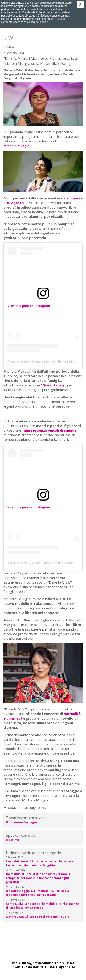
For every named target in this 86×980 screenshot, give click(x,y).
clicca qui (30, 16)
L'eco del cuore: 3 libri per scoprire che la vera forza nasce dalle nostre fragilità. (40, 863)
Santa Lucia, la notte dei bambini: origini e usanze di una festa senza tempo (42, 906)
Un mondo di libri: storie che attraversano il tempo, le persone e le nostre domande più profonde (38, 878)
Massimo (12, 840)
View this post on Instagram (29, 306)
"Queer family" (54, 385)
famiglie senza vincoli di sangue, (50, 430)
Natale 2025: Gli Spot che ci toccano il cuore (38, 917)
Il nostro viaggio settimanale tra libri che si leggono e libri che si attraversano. (38, 893)
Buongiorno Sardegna (22, 822)
